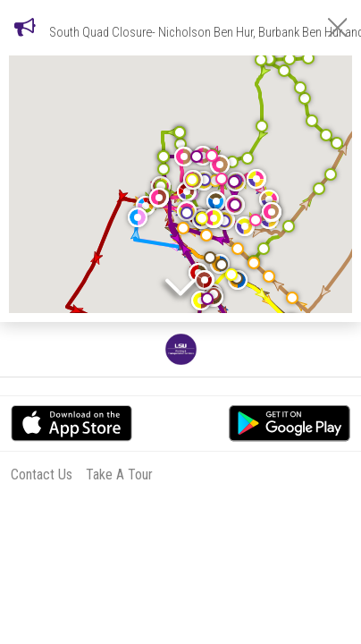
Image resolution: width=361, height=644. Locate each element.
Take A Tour (119, 475)
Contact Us (42, 475)
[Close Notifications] (337, 27)
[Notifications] (25, 27)
